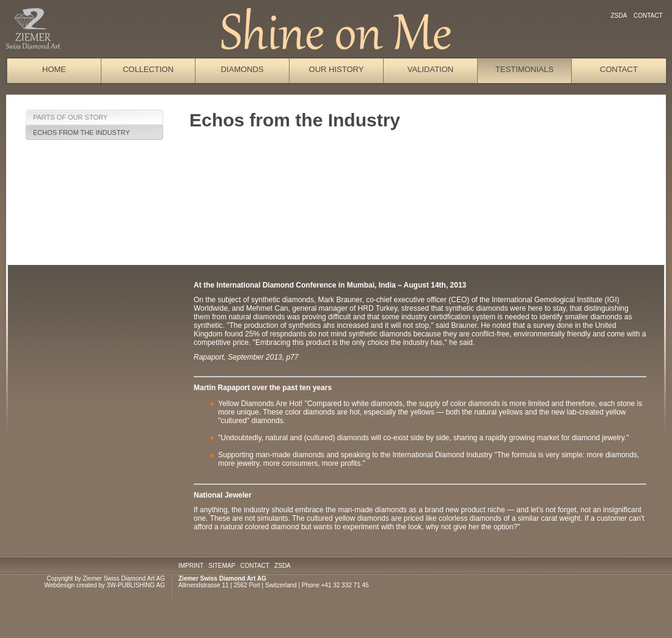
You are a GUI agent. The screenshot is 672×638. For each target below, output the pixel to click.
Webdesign (59, 585)
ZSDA (619, 16)
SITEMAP (222, 566)
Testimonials (524, 69)
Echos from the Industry (82, 132)
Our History (337, 69)
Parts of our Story (70, 117)
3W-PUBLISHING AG (136, 585)
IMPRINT (191, 566)
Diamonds (242, 69)
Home (54, 69)
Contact (648, 16)
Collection (148, 69)
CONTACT (254, 566)
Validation (430, 69)
